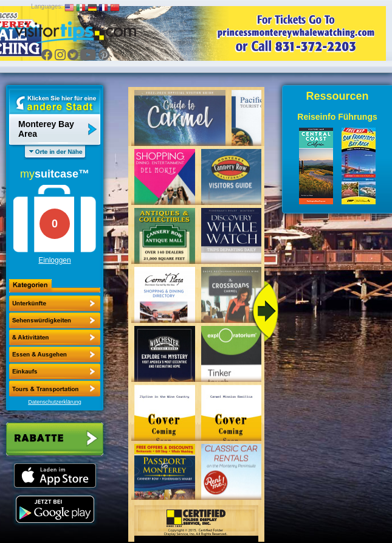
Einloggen (54, 260)
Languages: (47, 6)
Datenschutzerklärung (55, 402)
